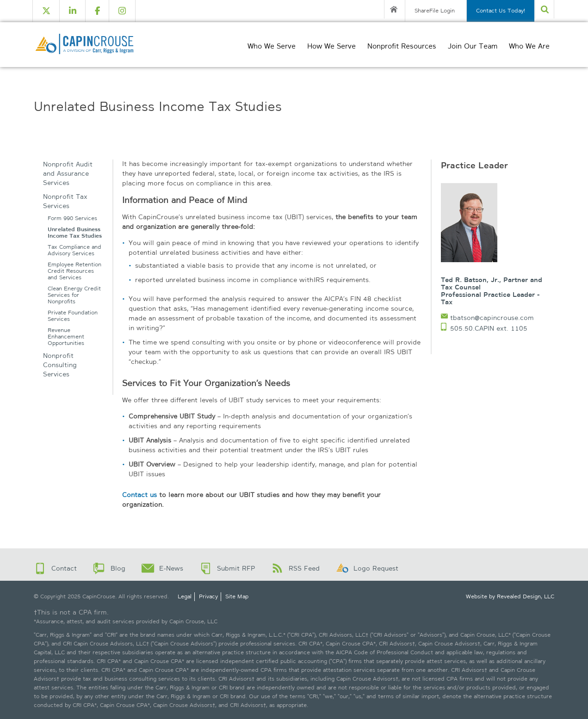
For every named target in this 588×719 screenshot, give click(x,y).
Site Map (237, 596)
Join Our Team (473, 46)
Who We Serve (272, 46)
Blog (118, 568)
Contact (64, 568)
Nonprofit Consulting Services (60, 365)
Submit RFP (236, 568)
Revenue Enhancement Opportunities (66, 337)
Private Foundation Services (73, 316)
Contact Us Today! (501, 11)
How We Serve (331, 46)
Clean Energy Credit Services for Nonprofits (74, 295)
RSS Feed (304, 568)
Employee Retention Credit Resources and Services (74, 271)
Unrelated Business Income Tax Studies (75, 233)
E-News (171, 568)
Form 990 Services (72, 218)
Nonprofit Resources (402, 46)
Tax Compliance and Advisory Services (74, 250)
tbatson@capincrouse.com (492, 318)
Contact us (139, 495)
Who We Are (529, 46)
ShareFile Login (435, 11)
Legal (185, 596)
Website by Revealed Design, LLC (510, 596)
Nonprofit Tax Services (65, 201)
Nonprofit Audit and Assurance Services (68, 173)
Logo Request (376, 568)
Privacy (208, 596)
